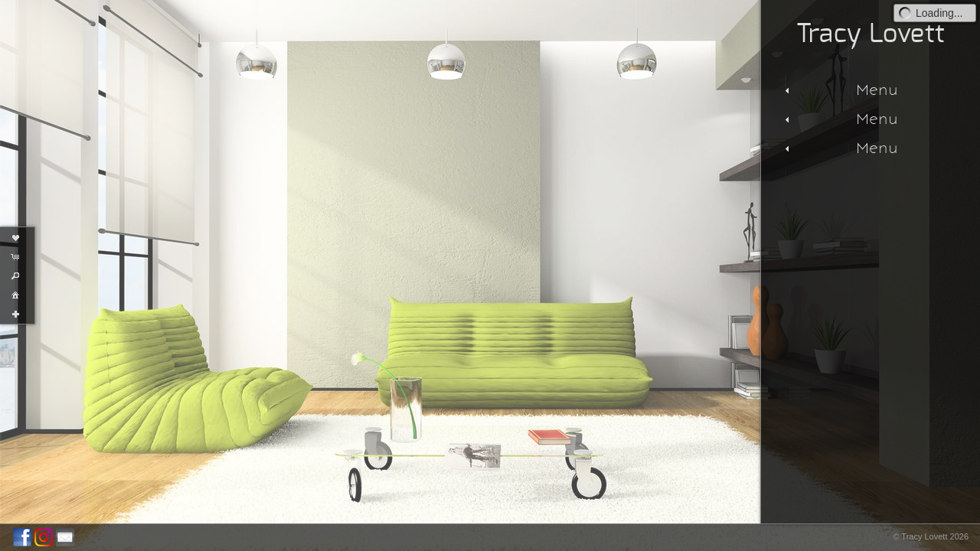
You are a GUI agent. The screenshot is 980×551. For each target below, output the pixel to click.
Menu (840, 90)
